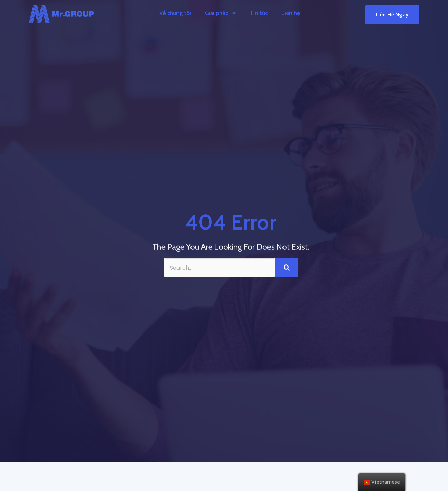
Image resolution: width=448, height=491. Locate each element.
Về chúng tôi (175, 13)
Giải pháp (220, 13)
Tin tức (259, 13)
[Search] (286, 268)
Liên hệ (291, 13)
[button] (392, 15)
